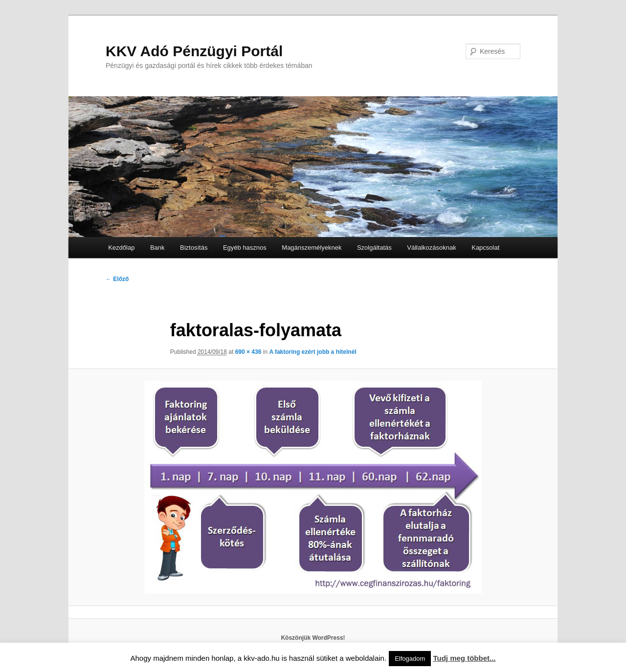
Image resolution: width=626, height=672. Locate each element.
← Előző (117, 279)
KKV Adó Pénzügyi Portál (194, 51)
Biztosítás (194, 248)
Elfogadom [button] (410, 659)
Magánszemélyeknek (312, 248)
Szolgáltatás (374, 248)
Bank (157, 248)
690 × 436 (248, 352)
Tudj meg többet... (464, 658)
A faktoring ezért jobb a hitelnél (313, 352)
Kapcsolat (485, 248)
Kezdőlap (121, 248)
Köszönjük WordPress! (313, 638)
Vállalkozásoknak (431, 248)
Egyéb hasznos (245, 248)
